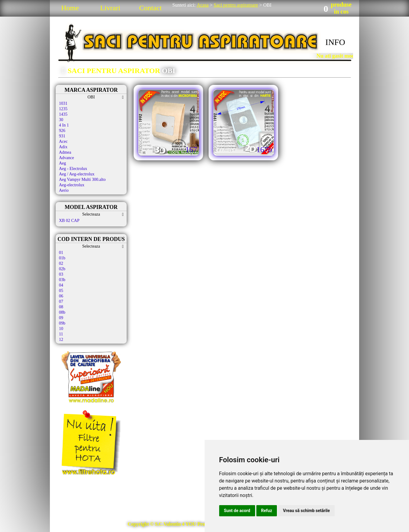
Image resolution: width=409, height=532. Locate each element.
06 (61, 296)
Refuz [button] (267, 511)
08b (62, 312)
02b (62, 269)
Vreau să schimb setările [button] (306, 511)
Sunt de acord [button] (237, 511)
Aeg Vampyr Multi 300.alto (82, 179)
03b (62, 280)
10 (61, 329)
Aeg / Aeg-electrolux (77, 174)
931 (62, 136)
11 (61, 334)
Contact (150, 8)
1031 (63, 103)
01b (62, 258)
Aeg (62, 163)
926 (62, 131)
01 (61, 253)
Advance (67, 158)
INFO (335, 42)
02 (61, 263)
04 (61, 285)
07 (61, 301)
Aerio (64, 190)
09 (61, 318)
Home (70, 8)
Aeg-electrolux (72, 185)
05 (61, 291)
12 (61, 340)
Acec (63, 141)
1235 (63, 109)
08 (61, 307)
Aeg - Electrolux (73, 169)
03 (61, 274)
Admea (65, 152)
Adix (63, 147)
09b (62, 323)
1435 (63, 114)
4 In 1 (64, 125)
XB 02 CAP (69, 221)
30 (61, 120)
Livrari (110, 8)
